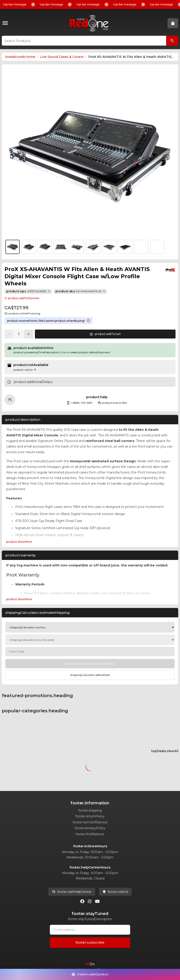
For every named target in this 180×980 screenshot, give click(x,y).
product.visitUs (25, 370)
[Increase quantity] (29, 334)
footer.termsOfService (90, 822)
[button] (6, 23)
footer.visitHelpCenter (72, 892)
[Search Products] (172, 41)
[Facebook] (82, 901)
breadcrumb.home (20, 57)
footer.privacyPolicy (90, 828)
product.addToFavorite (22, 298)
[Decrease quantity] (9, 334)
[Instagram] (90, 901)
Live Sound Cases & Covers (62, 57)
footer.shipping (90, 810)
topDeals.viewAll (165, 751)
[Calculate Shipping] (90, 664)
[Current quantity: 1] (19, 334)
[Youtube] (97, 901)
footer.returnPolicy (90, 816)
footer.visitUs (115, 892)
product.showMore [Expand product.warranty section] (19, 599)
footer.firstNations (90, 834)
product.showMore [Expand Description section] (19, 542)
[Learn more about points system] (88, 321)
